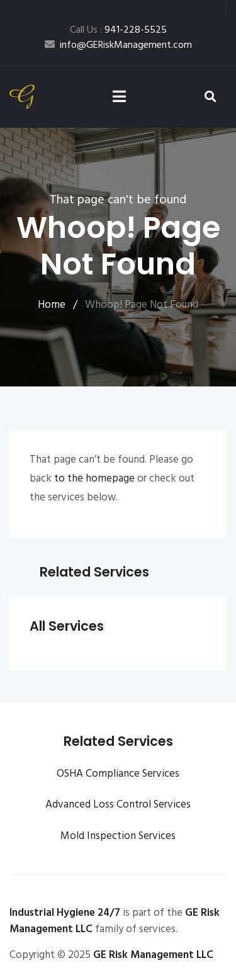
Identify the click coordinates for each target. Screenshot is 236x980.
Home (52, 305)
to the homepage (94, 479)
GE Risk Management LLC (153, 955)
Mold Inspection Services (118, 836)
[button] (211, 97)
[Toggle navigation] (119, 97)
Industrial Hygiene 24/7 (65, 913)
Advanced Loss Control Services (118, 805)
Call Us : (118, 30)
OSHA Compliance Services (118, 774)
